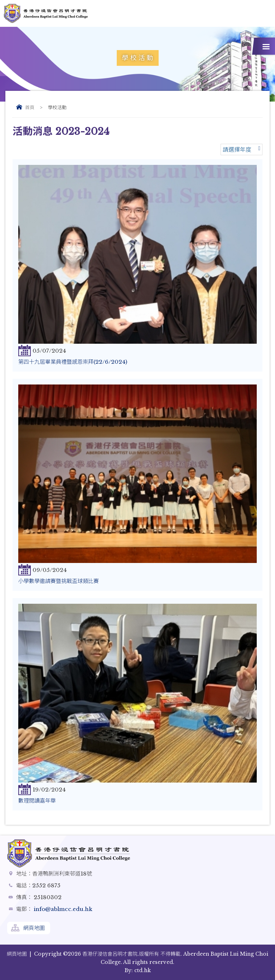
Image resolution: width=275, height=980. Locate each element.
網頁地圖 (34, 928)
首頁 (30, 107)
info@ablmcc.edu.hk (62, 909)
